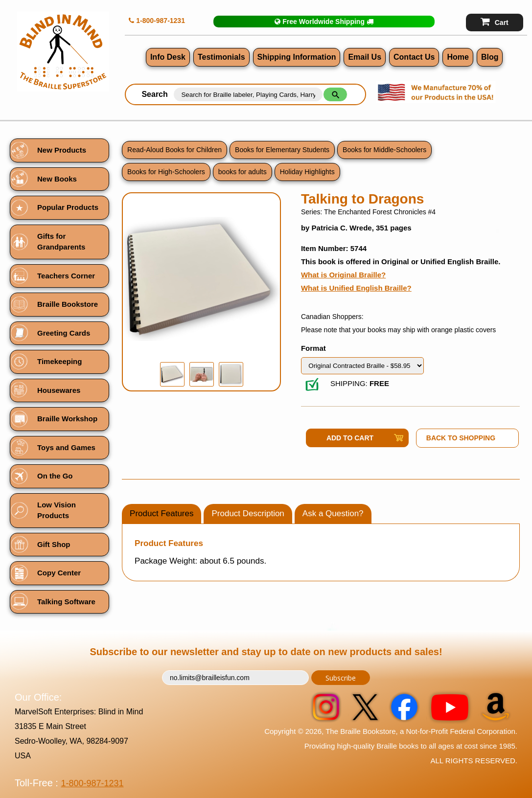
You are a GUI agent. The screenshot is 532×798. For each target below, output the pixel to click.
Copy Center (59, 573)
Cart (495, 22)
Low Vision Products (57, 510)
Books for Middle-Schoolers (384, 150)
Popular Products (68, 207)
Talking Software (66, 602)
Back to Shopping (461, 438)
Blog (490, 57)
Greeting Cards (64, 333)
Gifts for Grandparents (61, 242)
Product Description (248, 513)
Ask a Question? (333, 513)
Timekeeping (59, 361)
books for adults (243, 172)
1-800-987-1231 (157, 21)
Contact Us (414, 57)
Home (458, 57)
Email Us (365, 57)
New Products (62, 150)
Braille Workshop (67, 419)
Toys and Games (66, 447)
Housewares (59, 390)
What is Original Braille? (343, 275)
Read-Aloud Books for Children (174, 150)
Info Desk (168, 57)
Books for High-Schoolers (166, 172)
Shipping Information (297, 57)
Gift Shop (54, 544)
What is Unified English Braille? (356, 288)
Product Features (162, 513)
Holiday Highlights (307, 172)
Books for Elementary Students (282, 150)
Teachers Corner (66, 276)
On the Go (55, 476)
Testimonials (221, 57)
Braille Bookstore (68, 304)
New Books (57, 179)
